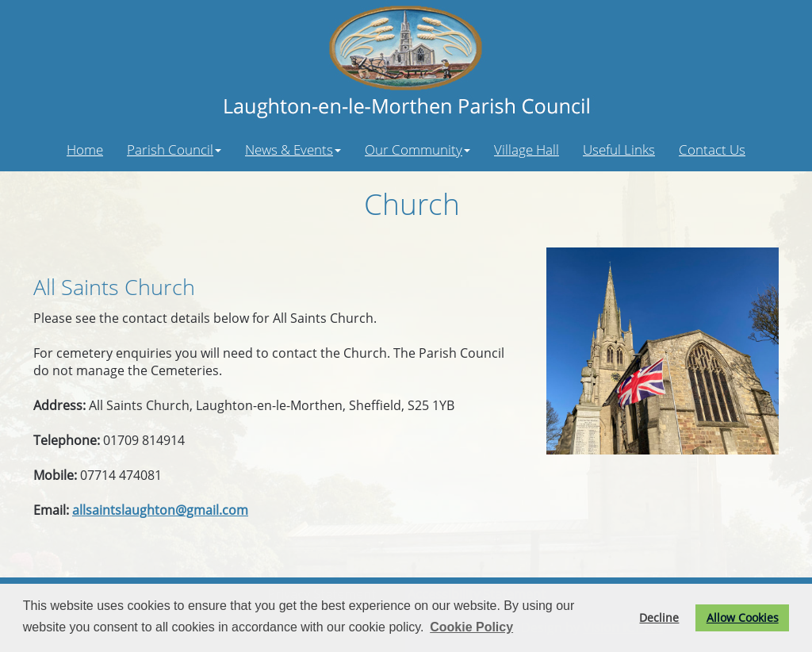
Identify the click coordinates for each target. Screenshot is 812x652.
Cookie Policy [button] (471, 627)
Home (85, 149)
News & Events (293, 149)
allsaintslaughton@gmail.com (160, 510)
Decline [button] (659, 617)
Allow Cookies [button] (743, 617)
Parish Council (174, 149)
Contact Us (712, 149)
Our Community (417, 149)
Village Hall (527, 149)
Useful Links (619, 149)
